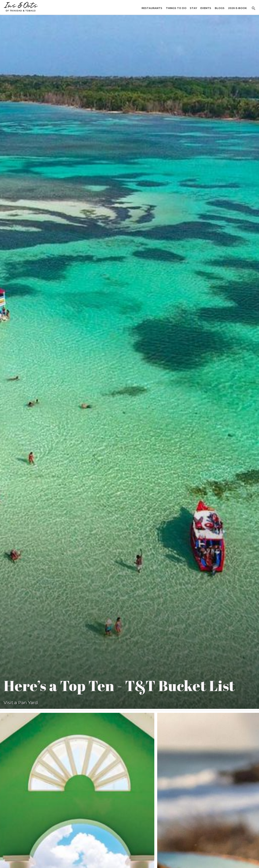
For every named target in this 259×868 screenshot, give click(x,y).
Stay (193, 8)
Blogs (220, 8)
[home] (20, 6)
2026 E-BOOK (237, 8)
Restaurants (152, 8)
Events (206, 8)
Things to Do (176, 8)
